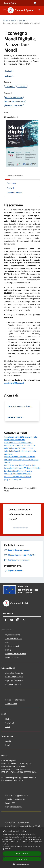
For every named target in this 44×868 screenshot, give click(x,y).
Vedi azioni (10, 76)
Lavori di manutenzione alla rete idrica (20, 445)
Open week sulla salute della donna (18, 443)
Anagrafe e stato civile (14, 673)
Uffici (7, 642)
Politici (8, 650)
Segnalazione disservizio (15, 799)
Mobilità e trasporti (13, 684)
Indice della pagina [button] (15, 176)
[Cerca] (39, 10)
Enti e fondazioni (12, 646)
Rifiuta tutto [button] (22, 859)
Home (5, 20)
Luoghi (8, 741)
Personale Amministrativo (16, 654)
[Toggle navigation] (5, 10)
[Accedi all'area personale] (35, 3)
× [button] (41, 830)
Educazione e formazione (15, 700)
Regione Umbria (10, 3)
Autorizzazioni (11, 704)
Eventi (8, 745)
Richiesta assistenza (13, 807)
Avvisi (8, 727)
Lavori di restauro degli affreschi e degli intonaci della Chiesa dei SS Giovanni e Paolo (22, 467)
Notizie (22, 20)
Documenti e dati (12, 657)
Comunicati (10, 723)
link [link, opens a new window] (10, 849)
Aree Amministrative (14, 639)
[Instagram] (18, 620)
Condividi (10, 71)
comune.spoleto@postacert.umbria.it (21, 778)
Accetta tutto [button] (22, 854)
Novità (14, 20)
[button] (22, 864)
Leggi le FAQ (10, 803)
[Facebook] (6, 620)
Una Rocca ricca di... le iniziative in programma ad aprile (18, 478)
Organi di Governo (13, 635)
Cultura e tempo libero (14, 677)
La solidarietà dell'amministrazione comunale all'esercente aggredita (18, 472)
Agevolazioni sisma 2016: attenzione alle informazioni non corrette (20, 438)
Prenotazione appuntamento (17, 795)
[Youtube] (12, 620)
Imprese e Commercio (14, 680)
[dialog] (22, 848)
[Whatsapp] (24, 620)
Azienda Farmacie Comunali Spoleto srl (20, 457)
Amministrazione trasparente (17, 822)
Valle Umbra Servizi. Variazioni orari (18, 448)
